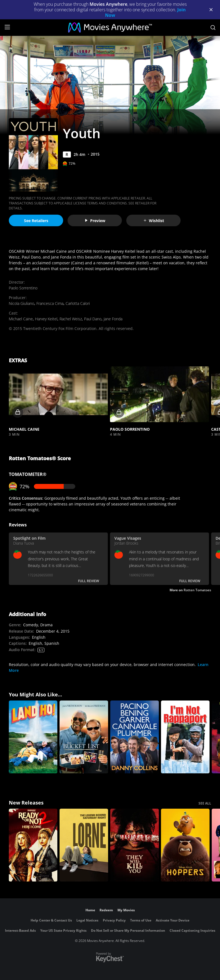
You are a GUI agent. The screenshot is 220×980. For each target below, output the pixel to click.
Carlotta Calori (78, 303)
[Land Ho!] (33, 737)
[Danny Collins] (135, 737)
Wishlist (154, 221)
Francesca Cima (50, 303)
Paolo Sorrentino (23, 288)
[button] (58, 394)
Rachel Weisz (71, 319)
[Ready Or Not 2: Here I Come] (33, 845)
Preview (95, 221)
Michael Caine (21, 319)
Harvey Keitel (46, 319)
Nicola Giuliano (22, 303)
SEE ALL (205, 803)
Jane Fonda (113, 319)
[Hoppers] (185, 845)
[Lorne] (84, 845)
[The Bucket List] (84, 737)
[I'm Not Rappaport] (185, 737)
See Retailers (36, 221)
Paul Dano (93, 319)
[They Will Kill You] (135, 845)
